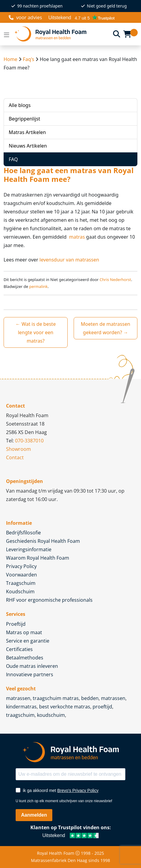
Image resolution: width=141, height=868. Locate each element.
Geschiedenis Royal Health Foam (43, 541)
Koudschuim (20, 591)
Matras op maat (24, 632)
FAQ (13, 159)
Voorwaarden (21, 575)
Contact (15, 457)
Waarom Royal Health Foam (38, 558)
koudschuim (51, 715)
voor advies (25, 17)
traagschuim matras (56, 698)
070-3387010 (29, 441)
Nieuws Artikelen (28, 146)
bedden (90, 698)
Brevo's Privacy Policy (78, 790)
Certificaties (19, 649)
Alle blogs (20, 105)
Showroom (18, 449)
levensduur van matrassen (69, 260)
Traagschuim (21, 583)
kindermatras (21, 707)
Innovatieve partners (30, 674)
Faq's (29, 59)
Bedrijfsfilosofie (23, 533)
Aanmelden (34, 815)
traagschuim (20, 715)
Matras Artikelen (27, 132)
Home (11, 59)
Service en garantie (28, 641)
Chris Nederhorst (115, 280)
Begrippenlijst (24, 119)
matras (76, 237)
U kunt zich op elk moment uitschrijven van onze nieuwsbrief (64, 801)
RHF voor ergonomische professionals (49, 600)
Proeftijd (16, 624)
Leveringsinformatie (29, 549)
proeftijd (102, 707)
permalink (38, 286)
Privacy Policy (21, 566)
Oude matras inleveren (32, 666)
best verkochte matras (65, 707)
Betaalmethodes (25, 658)
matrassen (18, 698)
